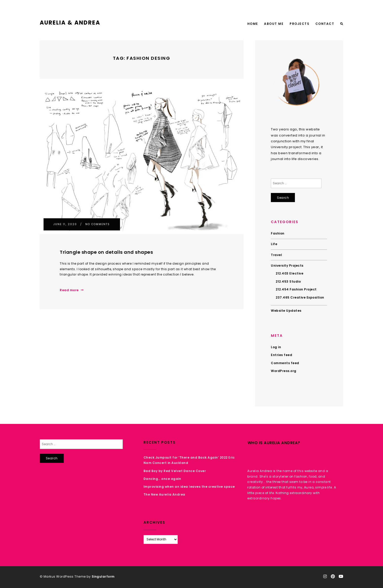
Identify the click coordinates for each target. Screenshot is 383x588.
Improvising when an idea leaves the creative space (189, 487)
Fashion (278, 233)
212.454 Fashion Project (296, 289)
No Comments (98, 224)
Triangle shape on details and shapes (106, 252)
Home (253, 24)
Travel (276, 255)
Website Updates (286, 311)
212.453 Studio (288, 281)
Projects (299, 24)
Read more (72, 290)
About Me (274, 24)
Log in (276, 347)
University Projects (287, 266)
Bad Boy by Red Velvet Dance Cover (175, 471)
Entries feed (281, 355)
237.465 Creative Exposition (300, 297)
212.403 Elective (289, 273)
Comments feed (285, 363)
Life (274, 244)
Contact (325, 24)
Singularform (103, 576)
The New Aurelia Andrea (164, 494)
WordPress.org (284, 371)
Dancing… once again (162, 479)
